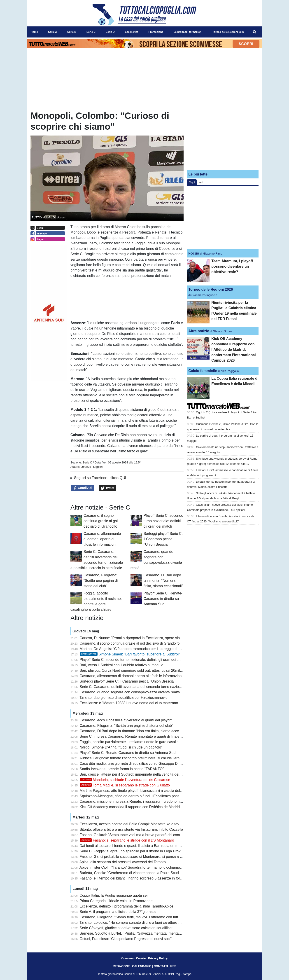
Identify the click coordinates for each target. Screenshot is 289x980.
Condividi (83, 488)
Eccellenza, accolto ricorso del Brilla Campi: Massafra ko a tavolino (133, 824)
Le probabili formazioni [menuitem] (188, 32)
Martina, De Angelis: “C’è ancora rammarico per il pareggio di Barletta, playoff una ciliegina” (153, 649)
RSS (173, 966)
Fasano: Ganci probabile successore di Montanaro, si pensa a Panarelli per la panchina (150, 857)
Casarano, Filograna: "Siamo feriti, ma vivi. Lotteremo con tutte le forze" (137, 917)
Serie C (87, 462)
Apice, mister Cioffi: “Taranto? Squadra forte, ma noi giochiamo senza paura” (141, 867)
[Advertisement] (223, 138)
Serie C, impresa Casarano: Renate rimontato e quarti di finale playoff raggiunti (143, 736)
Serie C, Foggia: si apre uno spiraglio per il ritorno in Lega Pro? (130, 851)
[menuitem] (255, 32)
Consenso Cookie (133, 958)
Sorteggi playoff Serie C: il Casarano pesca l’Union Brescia (163, 539)
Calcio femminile (203, 371)
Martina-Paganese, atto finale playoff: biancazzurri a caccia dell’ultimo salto (140, 791)
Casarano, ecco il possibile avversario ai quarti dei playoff (126, 720)
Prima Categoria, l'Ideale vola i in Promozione (116, 901)
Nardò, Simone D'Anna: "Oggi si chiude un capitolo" (121, 747)
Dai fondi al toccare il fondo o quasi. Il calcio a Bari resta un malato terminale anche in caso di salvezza (162, 846)
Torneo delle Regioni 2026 (211, 289)
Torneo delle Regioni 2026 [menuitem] (228, 32)
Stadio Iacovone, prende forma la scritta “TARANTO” (122, 769)
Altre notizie (199, 331)
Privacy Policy (158, 958)
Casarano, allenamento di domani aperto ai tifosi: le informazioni (102, 539)
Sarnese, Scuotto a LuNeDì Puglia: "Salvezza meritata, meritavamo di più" (139, 933)
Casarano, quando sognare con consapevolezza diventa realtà (130, 692)
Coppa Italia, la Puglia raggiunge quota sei (114, 895)
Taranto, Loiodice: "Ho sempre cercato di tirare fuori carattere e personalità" (140, 923)
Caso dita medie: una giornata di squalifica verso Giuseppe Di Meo (133, 764)
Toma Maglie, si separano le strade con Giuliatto (125, 785)
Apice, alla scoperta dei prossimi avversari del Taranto (123, 862)
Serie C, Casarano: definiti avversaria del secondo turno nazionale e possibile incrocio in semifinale (159, 687)
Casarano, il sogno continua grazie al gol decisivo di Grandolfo (101, 521)
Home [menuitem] (34, 32)
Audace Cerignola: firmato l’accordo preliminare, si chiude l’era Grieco (135, 758)
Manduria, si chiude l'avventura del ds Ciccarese (125, 780)
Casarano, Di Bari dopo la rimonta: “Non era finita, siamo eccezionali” (163, 581)
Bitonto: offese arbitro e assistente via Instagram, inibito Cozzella (132, 829)
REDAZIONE (121, 966)
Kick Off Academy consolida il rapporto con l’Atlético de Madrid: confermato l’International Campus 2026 (163, 807)
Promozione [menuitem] (156, 32)
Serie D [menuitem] (110, 32)
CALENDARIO (142, 966)
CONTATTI (161, 966)
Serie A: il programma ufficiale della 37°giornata (118, 912)
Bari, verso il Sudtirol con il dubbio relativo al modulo (122, 665)
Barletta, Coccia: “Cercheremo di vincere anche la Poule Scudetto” (133, 873)
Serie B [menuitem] (72, 32)
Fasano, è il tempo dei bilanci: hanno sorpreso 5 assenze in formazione (137, 878)
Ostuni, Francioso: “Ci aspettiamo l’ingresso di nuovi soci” (126, 939)
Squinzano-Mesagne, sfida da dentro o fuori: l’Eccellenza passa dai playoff (139, 796)
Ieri (200, 182)
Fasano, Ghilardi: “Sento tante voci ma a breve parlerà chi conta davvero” (138, 835)
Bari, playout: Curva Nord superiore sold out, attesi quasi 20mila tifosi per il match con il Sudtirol (156, 670)
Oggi (192, 182)
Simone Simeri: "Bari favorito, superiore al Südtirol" (130, 654)
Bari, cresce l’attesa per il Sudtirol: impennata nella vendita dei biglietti (136, 774)
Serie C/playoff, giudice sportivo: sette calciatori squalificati (127, 928)
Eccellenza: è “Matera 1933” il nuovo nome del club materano (129, 703)
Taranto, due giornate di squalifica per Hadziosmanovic (123, 698)
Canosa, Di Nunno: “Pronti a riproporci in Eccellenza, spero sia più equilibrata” (142, 638)
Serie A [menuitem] (52, 32)
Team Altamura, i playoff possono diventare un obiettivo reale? (232, 266)
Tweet (108, 488)
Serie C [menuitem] (91, 32)
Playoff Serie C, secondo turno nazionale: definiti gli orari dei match (163, 521)
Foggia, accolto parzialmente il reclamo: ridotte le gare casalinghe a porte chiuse (144, 742)
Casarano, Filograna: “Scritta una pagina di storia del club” (101, 581)
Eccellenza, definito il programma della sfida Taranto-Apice (127, 906)
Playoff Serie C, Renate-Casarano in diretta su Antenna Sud (163, 599)
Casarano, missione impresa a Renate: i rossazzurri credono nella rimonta (139, 801)
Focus (194, 253)
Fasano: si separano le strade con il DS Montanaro (127, 840)
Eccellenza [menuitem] (132, 32)
